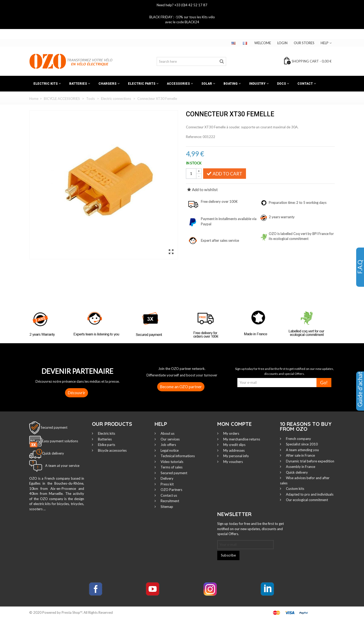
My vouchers (233, 462)
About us (167, 433)
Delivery (167, 478)
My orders (231, 433)
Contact (305, 84)
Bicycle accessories (112, 450)
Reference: (194, 137)
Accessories (178, 84)
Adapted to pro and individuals (309, 494)
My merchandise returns (241, 439)
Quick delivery (297, 472)
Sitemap (166, 507)
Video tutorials (172, 462)
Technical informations (177, 456)
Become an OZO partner (181, 387)
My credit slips (234, 445)
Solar (207, 84)
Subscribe (228, 555)
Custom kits (295, 489)
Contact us (168, 495)
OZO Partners (171, 490)
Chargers (107, 84)
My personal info (236, 456)
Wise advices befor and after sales (305, 480)
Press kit (167, 484)
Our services (170, 439)
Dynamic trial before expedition (310, 461)
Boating (231, 84)
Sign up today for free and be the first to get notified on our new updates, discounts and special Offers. (251, 529)
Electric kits (46, 84)
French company (298, 439)
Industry (257, 84)
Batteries (78, 84)
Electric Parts (142, 84)
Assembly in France (300, 467)
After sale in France (300, 455)
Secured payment (54, 427)
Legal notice (169, 450)
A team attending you (302, 450)
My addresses (234, 450)
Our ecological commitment (307, 500)
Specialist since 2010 (301, 444)
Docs (281, 84)
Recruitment (169, 501)
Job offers (168, 445)
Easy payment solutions (60, 441)
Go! (324, 383)
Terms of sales (171, 467)
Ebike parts (106, 445)
